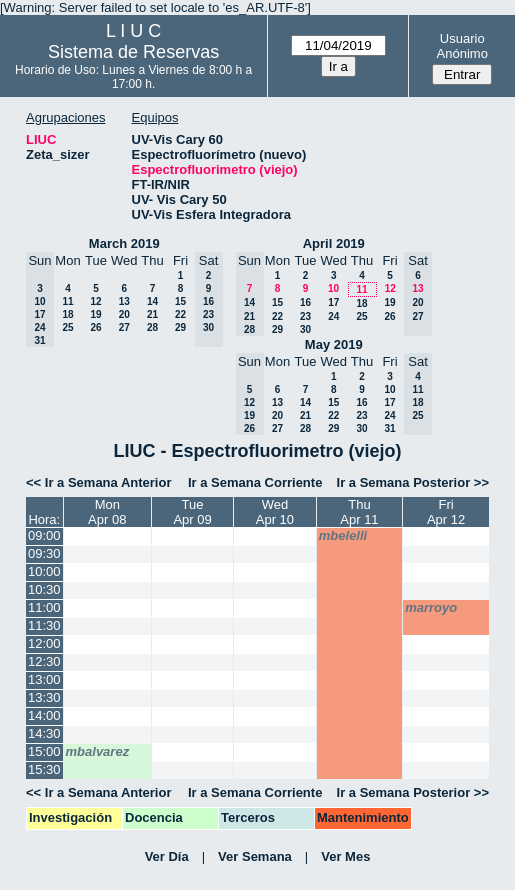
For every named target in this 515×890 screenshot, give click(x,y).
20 (124, 314)
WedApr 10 (275, 512)
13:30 (44, 697)
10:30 (44, 589)
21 (152, 314)
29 (180, 327)
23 (305, 316)
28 (152, 327)
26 (95, 327)
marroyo (431, 607)
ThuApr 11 (359, 512)
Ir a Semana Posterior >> (413, 482)
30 (305, 329)
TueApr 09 (192, 512)
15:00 (44, 751)
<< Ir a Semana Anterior (98, 482)
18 (67, 314)
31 (389, 428)
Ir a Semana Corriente (255, 482)
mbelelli (343, 535)
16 (305, 302)
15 (180, 301)
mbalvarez (98, 751)
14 (152, 301)
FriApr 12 (446, 512)
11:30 (44, 625)
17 (333, 302)
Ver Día (167, 856)
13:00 (44, 679)
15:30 (44, 769)
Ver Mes (345, 856)
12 (95, 301)
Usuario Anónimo (462, 46)
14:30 (44, 733)
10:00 (44, 571)
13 (124, 301)
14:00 (44, 715)
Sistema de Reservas (133, 52)
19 (95, 314)
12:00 (44, 643)
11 (67, 301)
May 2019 (334, 344)
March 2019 (124, 243)
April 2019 (334, 243)
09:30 (44, 553)
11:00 (44, 607)
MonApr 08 (107, 512)
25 (67, 327)
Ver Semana (255, 856)
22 (180, 314)
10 (333, 288)
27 (124, 327)
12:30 (44, 661)
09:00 (44, 535)
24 (333, 316)
